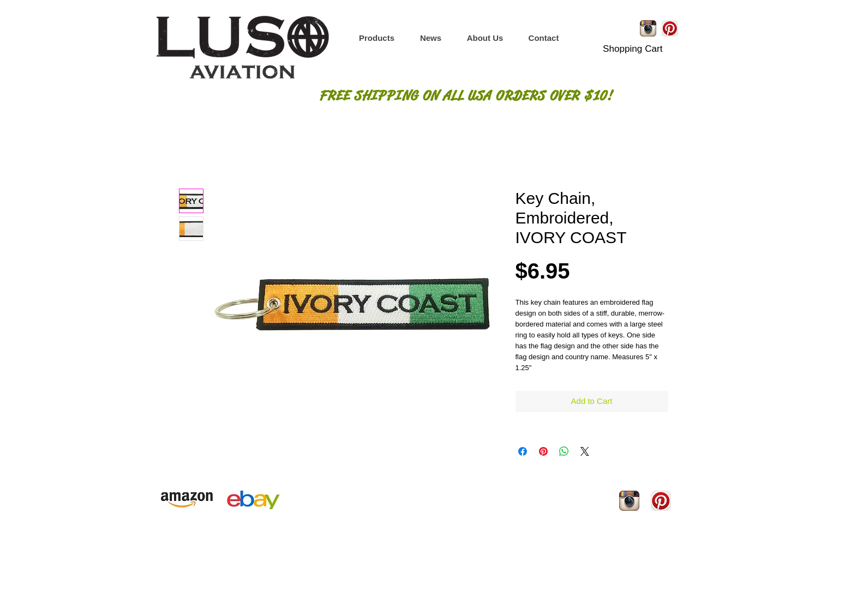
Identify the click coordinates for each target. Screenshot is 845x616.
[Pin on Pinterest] (543, 451)
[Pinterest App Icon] (670, 28)
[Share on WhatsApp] (564, 451)
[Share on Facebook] (523, 451)
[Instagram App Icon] (648, 28)
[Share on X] (585, 451)
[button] (377, 38)
